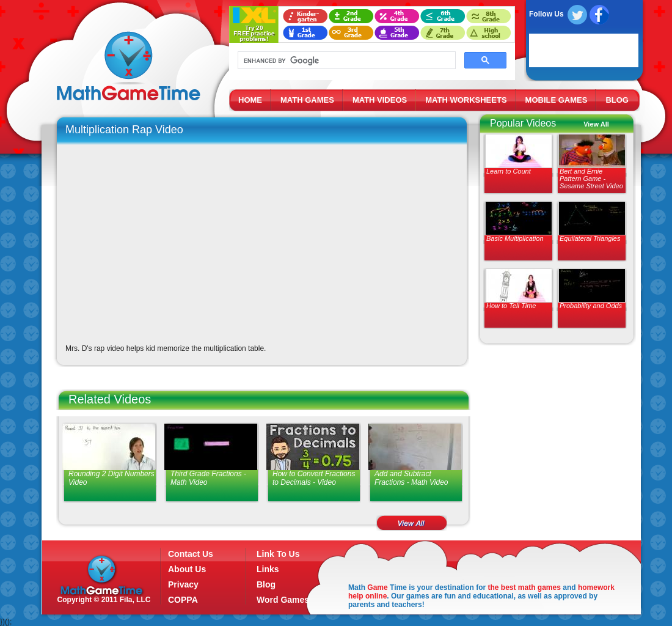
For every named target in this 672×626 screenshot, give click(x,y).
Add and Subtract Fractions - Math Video (411, 478)
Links (268, 569)
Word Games (283, 600)
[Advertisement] (554, 440)
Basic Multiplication (515, 238)
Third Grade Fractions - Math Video (208, 478)
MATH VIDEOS (380, 100)
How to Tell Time (511, 306)
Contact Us (191, 554)
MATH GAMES (307, 100)
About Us (187, 569)
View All (596, 124)
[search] (345, 61)
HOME (250, 100)
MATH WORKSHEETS (466, 100)
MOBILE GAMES (557, 100)
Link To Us (278, 554)
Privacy (183, 584)
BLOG (617, 100)
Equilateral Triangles (590, 238)
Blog (266, 584)
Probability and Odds (591, 306)
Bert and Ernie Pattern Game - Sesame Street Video (591, 179)
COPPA (183, 600)
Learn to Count (509, 171)
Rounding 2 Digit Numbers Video (111, 478)
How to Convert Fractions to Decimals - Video (314, 478)
